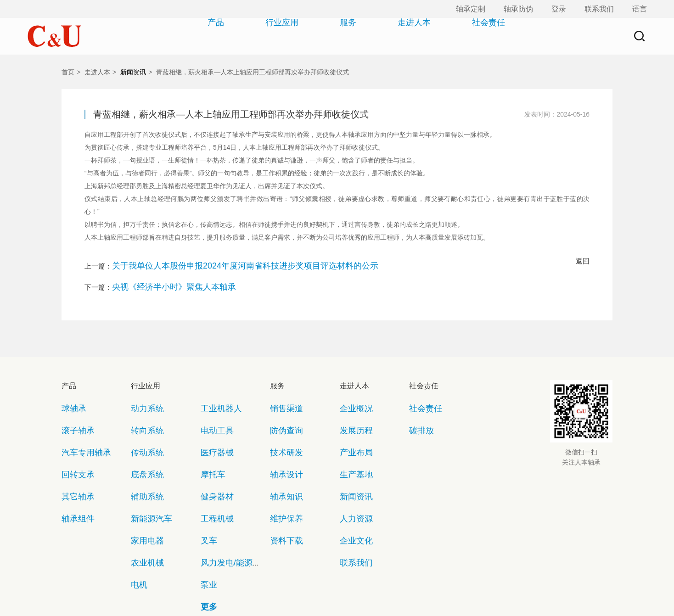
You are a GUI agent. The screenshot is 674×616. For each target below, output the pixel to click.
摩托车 (210, 433)
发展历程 (352, 406)
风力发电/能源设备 (225, 485)
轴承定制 (471, 9)
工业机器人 (216, 393)
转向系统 (143, 406)
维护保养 (282, 459)
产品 (199, 36)
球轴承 (70, 393)
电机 (137, 499)
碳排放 (418, 406)
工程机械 (213, 459)
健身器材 (213, 446)
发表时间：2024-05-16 (557, 114)
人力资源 (352, 459)
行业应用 (265, 36)
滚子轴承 (73, 406)
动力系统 (143, 393)
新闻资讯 (133, 72)
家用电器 (143, 472)
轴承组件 (73, 459)
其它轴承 (73, 446)
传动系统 (143, 419)
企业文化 (352, 472)
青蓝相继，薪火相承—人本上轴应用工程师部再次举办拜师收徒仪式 (253, 72)
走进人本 (397, 36)
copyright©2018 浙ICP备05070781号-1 (245, 599)
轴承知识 (282, 446)
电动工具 (213, 406)
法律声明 (355, 583)
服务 (331, 36)
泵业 (207, 499)
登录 (559, 9)
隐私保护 (310, 583)
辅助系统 (143, 446)
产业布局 (352, 419)
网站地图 (266, 583)
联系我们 (599, 9)
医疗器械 (213, 419)
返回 (583, 261)
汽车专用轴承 (79, 419)
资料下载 (282, 472)
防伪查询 (282, 406)
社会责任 (472, 36)
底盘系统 (143, 433)
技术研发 (282, 419)
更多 (207, 512)
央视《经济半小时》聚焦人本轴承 (164, 278)
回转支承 (73, 433)
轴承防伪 (518, 9)
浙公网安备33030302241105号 (358, 599)
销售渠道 (282, 393)
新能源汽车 (146, 459)
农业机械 (143, 485)
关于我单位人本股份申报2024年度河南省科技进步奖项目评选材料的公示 (223, 263)
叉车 (207, 472)
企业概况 (352, 393)
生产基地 (352, 433)
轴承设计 (282, 433)
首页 (68, 72)
